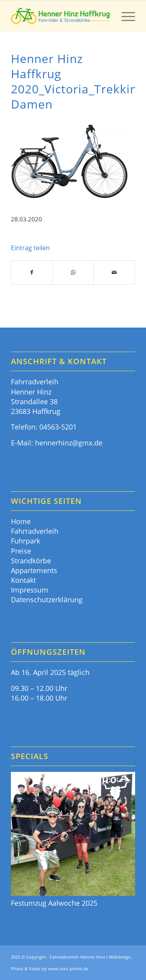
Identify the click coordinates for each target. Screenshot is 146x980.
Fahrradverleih (35, 531)
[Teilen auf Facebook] (32, 273)
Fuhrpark (26, 541)
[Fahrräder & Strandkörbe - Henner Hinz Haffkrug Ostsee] (61, 16)
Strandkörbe (31, 561)
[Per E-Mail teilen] (114, 273)
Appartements (34, 570)
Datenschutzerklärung (47, 600)
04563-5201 (58, 427)
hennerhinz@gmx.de (69, 443)
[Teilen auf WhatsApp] (73, 273)
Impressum (30, 590)
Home (21, 521)
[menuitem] (124, 16)
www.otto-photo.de (68, 969)
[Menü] (124, 16)
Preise (21, 551)
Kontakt (23, 580)
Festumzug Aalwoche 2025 (54, 903)
